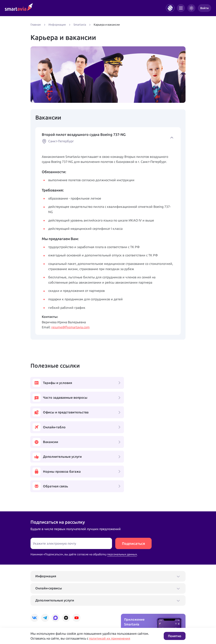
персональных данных (122, 497)
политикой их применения (110, 638)
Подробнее (38, 615)
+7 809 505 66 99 (93, 602)
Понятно (175, 636)
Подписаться (133, 486)
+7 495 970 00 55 (43, 602)
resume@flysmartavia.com (70, 327)
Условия (86, 615)
